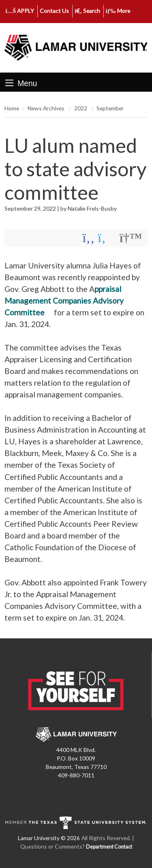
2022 (81, 108)
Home (12, 108)
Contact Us (54, 11)
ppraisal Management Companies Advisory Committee (64, 301)
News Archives (47, 108)
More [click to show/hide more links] (118, 11)
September (110, 108)
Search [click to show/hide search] (87, 11)
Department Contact (109, 847)
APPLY (20, 11)
